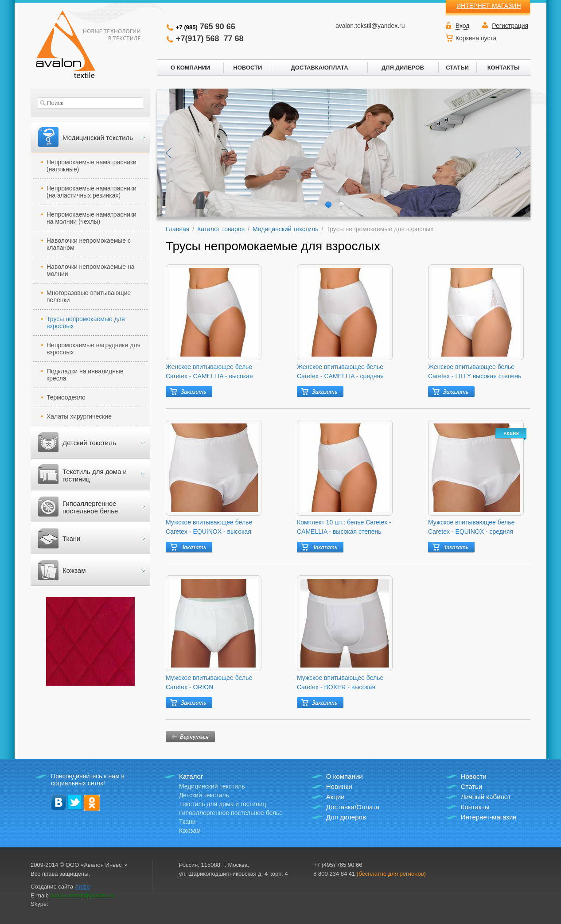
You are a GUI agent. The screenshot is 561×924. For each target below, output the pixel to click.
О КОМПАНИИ (190, 68)
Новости (474, 776)
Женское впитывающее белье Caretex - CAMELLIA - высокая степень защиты (209, 372)
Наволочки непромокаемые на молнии (91, 270)
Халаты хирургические (79, 416)
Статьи (472, 786)
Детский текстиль (89, 443)
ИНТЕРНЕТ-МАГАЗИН (489, 6)
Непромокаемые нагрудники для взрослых (93, 349)
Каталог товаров (221, 229)
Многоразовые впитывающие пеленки (89, 296)
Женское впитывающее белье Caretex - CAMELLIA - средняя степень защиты (340, 372)
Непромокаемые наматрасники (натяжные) (92, 166)
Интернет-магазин (489, 817)
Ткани (71, 538)
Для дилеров (346, 817)
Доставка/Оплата (353, 807)
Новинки (339, 786)
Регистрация (510, 26)
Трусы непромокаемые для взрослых (86, 322)
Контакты (475, 807)
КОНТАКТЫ (504, 68)
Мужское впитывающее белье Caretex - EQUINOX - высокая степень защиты (209, 528)
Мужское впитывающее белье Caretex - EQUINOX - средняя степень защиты (471, 528)
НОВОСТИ (247, 68)
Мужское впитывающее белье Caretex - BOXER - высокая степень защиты (340, 683)
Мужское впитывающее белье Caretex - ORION (209, 682)
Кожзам (74, 570)
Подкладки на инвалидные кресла (85, 375)
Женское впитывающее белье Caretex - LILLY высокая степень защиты (475, 372)
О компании (345, 776)
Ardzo (82, 887)
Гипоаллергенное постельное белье (90, 507)
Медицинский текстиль (98, 138)
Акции (335, 797)
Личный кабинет (486, 797)
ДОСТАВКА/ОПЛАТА (319, 68)
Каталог (191, 776)
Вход (463, 26)
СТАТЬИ (457, 68)
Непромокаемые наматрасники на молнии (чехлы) (92, 218)
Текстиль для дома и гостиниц (95, 475)
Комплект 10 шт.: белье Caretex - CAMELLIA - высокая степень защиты (344, 528)
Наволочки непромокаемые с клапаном (89, 244)
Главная (177, 229)
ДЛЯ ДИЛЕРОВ (403, 68)
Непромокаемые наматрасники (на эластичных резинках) (92, 192)
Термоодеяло (66, 397)
